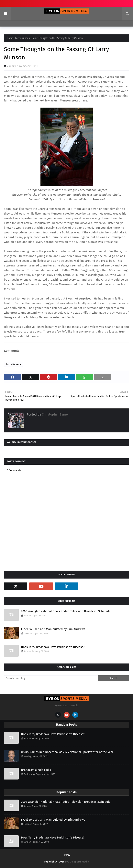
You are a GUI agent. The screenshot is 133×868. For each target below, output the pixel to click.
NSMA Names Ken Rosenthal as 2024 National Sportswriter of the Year (67, 752)
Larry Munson (22, 38)
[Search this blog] (51, 678)
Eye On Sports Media (77, 862)
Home (10, 38)
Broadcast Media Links (36, 770)
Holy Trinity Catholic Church (66, 275)
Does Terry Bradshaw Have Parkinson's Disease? (53, 647)
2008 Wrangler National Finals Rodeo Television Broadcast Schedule (66, 611)
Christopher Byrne (54, 414)
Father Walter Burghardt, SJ (80, 270)
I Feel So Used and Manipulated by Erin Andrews (53, 629)
